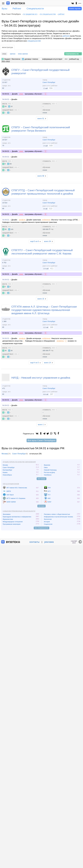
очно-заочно (23, 54)
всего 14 (48, 363)
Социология (48, 524)
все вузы (42, 506)
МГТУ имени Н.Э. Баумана (16, 498)
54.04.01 (6, 99)
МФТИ (9, 491)
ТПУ (49, 488)
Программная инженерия (12, 524)
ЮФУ (50, 502)
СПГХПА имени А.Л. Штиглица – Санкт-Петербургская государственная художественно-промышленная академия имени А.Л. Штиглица (44, 310)
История (47, 522)
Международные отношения (13, 522)
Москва (5, 454)
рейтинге (66, 36)
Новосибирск (7, 475)
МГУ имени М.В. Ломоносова (17, 488)
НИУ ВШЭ (10, 495)
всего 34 (48, 241)
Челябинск (48, 475)
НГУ (49, 491)
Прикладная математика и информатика (17, 517)
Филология (48, 519)
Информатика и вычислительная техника (58, 517)
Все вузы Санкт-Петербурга (42, 440)
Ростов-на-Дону (49, 472)
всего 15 (41, 299)
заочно (13, 54)
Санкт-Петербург (49, 82)
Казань (5, 472)
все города (41, 479)
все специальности (41, 528)
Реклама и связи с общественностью (57, 514)
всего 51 (41, 119)
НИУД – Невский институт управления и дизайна (41, 378)
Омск (46, 467)
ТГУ (49, 495)
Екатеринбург (7, 470)
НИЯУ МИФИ (11, 502)
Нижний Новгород (50, 470)
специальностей (34, 41)
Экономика (7, 514)
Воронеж (47, 465)
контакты (34, 542)
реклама (49, 542)
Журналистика (8, 519)
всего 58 (41, 176)
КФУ (49, 498)
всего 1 (41, 425)
